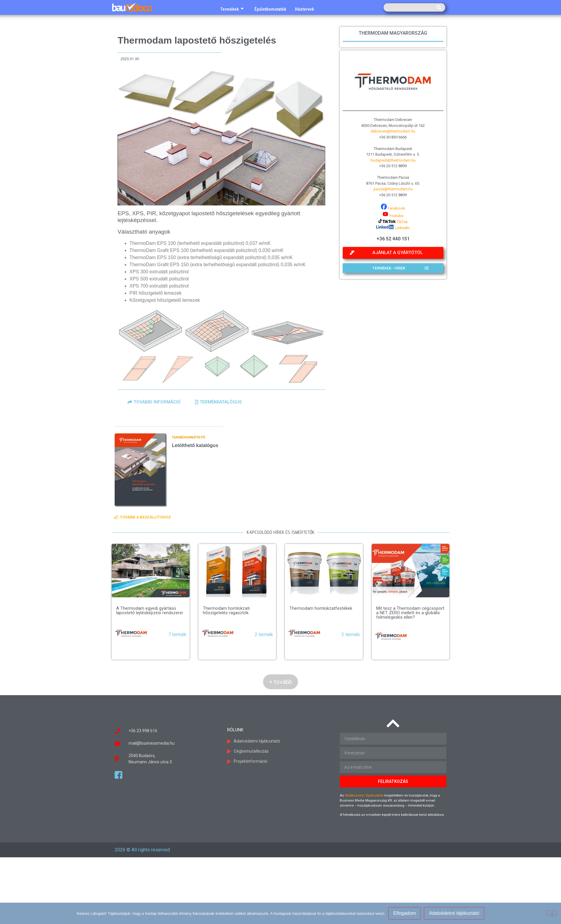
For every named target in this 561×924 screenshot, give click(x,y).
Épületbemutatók (270, 9)
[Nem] (552, 913)
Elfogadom (405, 913)
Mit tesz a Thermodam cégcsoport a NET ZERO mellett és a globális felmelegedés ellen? (410, 613)
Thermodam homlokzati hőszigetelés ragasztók (226, 611)
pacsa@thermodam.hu (393, 189)
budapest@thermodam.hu (393, 160)
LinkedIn (393, 228)
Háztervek (304, 9)
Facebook (393, 208)
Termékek (232, 9)
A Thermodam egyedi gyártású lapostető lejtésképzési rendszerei (149, 611)
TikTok (393, 222)
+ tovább (280, 682)
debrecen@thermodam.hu (393, 131)
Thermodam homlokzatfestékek (321, 608)
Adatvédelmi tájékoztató (454, 913)
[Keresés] (439, 7)
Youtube (393, 216)
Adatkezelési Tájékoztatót (364, 795)
